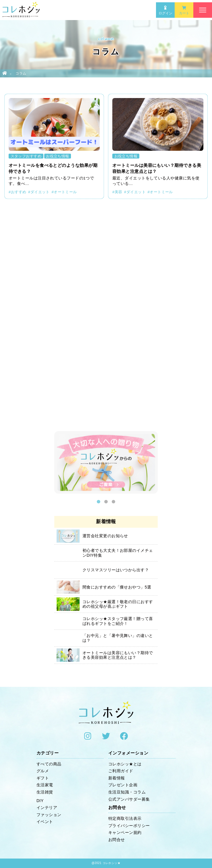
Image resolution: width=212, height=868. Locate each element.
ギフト (43, 778)
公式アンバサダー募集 (129, 799)
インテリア (47, 808)
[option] (106, 464)
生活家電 (45, 785)
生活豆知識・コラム (127, 792)
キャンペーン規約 (125, 832)
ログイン (165, 10)
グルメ (43, 771)
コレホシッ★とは (125, 764)
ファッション (49, 815)
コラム (21, 73)
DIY (40, 801)
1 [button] (99, 502)
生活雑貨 (45, 792)
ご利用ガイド (121, 771)
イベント (45, 822)
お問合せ (117, 840)
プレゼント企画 (123, 785)
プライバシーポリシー (129, 826)
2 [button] (106, 502)
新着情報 (117, 778)
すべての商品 (49, 764)
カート (184, 10)
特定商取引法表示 (125, 818)
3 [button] (113, 502)
